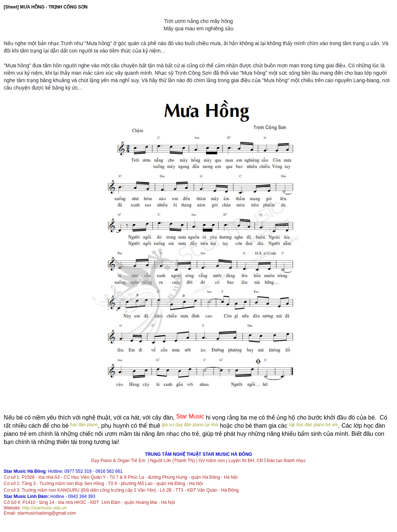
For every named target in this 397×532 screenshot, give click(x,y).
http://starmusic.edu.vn (45, 508)
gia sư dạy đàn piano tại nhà (190, 425)
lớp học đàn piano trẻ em (314, 425)
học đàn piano (83, 425)
